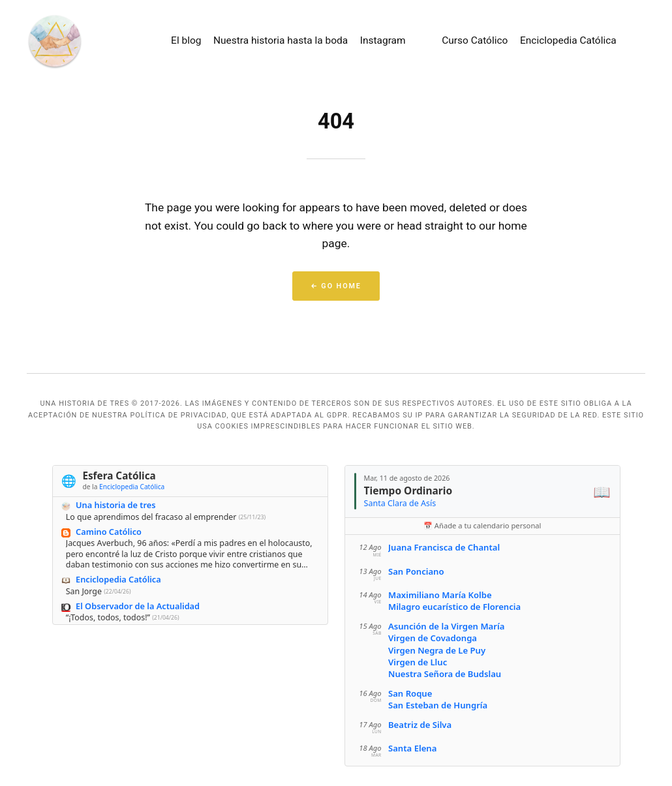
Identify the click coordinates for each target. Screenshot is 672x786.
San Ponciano (416, 571)
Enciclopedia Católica (568, 40)
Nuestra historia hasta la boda (281, 40)
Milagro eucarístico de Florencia (454, 607)
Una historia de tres (115, 506)
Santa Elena (412, 748)
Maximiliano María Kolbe (439, 595)
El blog (186, 40)
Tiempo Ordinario (408, 491)
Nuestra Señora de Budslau (444, 674)
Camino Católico (109, 532)
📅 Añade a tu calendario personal (482, 525)
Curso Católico (475, 40)
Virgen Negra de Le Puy (436, 650)
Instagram (383, 40)
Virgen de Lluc (417, 662)
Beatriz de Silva (419, 725)
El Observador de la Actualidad (138, 606)
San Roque (409, 693)
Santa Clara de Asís (400, 503)
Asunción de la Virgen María (446, 626)
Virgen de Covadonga (432, 639)
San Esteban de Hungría (437, 706)
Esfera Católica (119, 476)
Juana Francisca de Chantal (443, 548)
